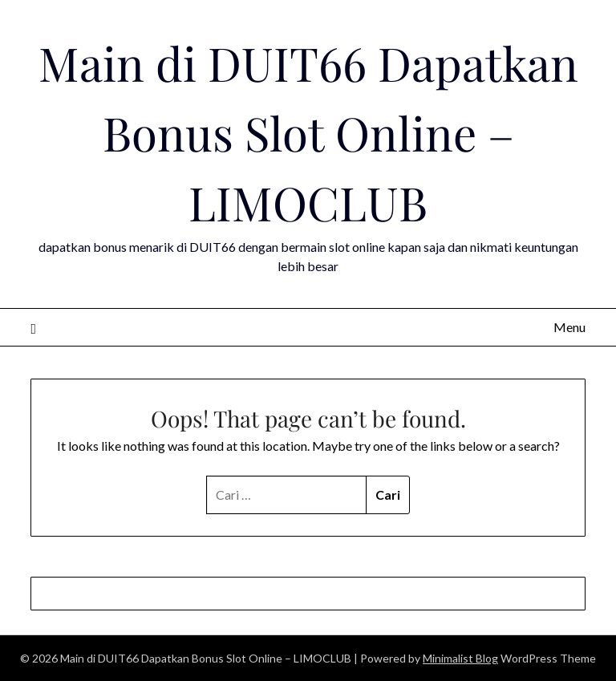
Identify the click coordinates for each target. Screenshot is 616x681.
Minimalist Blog (460, 658)
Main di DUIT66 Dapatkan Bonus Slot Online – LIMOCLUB (308, 132)
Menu (569, 327)
